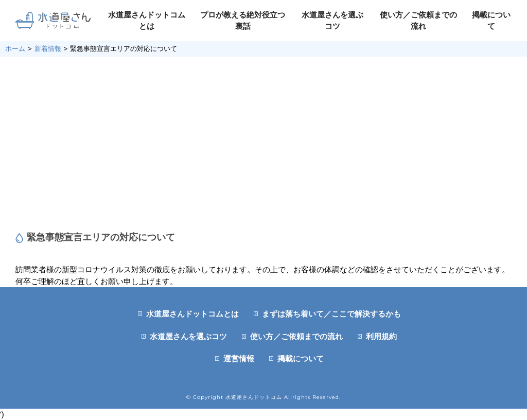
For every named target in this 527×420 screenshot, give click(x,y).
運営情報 (239, 358)
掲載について (301, 358)
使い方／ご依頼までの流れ (296, 336)
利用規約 (381, 336)
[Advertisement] (263, 144)
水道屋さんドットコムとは (192, 314)
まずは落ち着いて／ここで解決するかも (331, 314)
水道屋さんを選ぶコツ (188, 336)
